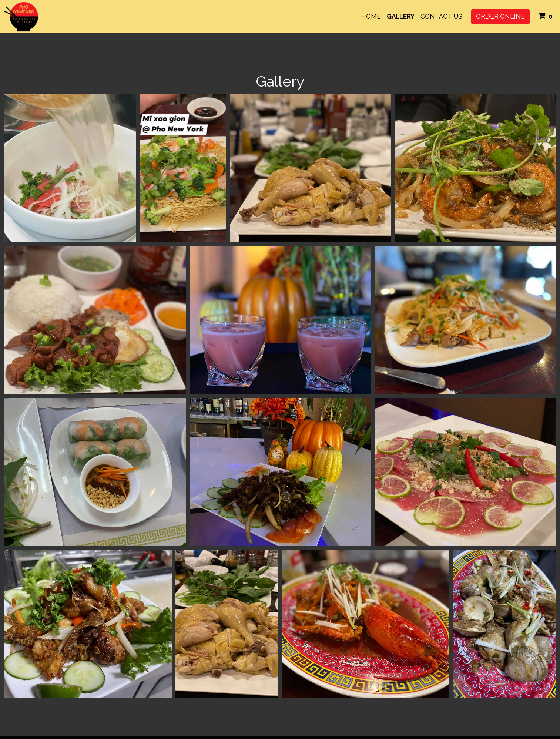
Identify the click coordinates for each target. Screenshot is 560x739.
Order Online (500, 16)
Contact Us (441, 16)
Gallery (401, 16)
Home (371, 16)
